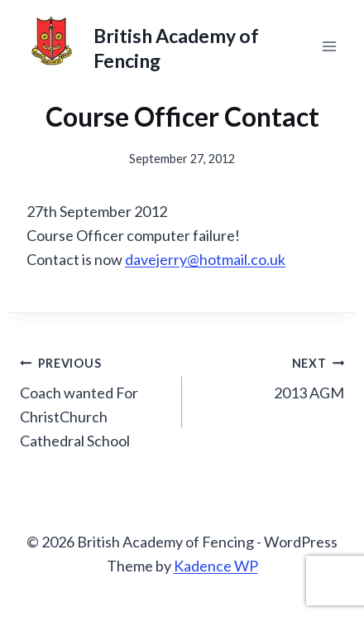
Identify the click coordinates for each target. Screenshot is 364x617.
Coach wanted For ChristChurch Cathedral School (93, 400)
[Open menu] (329, 46)
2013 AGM (271, 376)
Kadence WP (216, 566)
